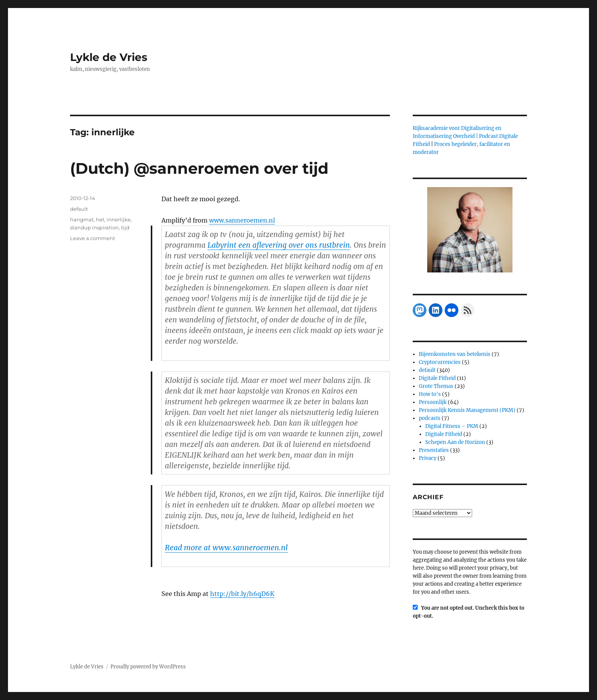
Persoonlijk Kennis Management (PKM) (467, 410)
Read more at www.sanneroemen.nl (226, 548)
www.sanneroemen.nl (242, 220)
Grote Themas (436, 386)
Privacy (428, 458)
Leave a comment (93, 238)
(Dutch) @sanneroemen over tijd (199, 168)
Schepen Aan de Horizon (455, 442)
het (100, 219)
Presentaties (434, 450)
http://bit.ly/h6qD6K (242, 594)
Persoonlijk (433, 402)
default (79, 209)
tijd (125, 227)
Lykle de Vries (109, 57)
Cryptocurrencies (440, 362)
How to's (430, 394)
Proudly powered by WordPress (148, 667)
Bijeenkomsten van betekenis (455, 354)
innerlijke (119, 219)
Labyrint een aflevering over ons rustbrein (279, 245)
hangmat (82, 219)
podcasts (430, 418)
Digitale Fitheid (437, 378)
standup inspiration (94, 227)
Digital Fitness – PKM (452, 426)
